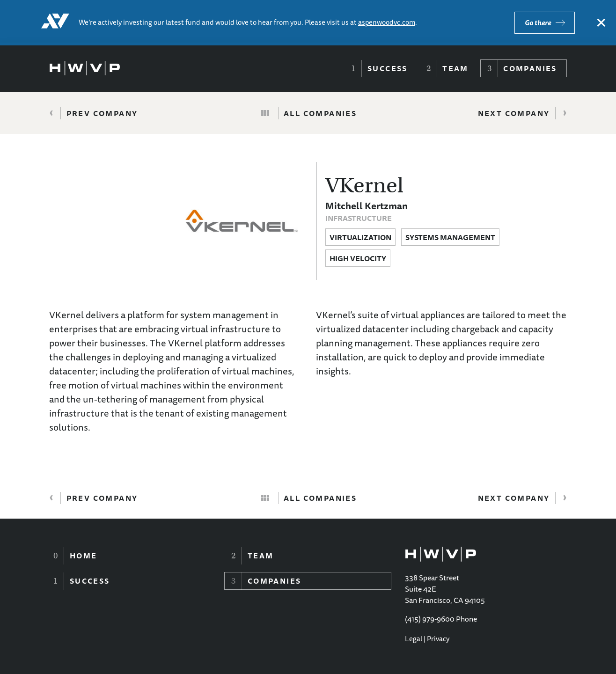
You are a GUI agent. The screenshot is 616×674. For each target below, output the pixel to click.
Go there (538, 23)
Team (455, 68)
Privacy (438, 639)
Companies (530, 68)
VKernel (364, 185)
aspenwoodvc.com (387, 22)
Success (388, 68)
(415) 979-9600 (430, 619)
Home (84, 556)
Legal (414, 639)
